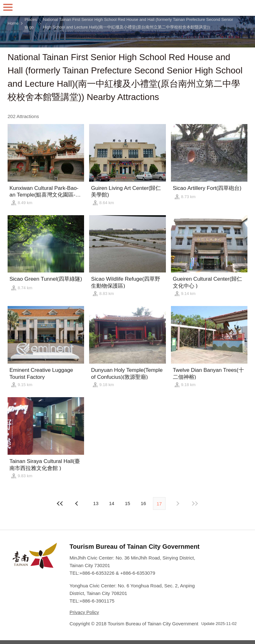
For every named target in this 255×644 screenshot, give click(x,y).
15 (128, 503)
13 (96, 503)
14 (112, 503)
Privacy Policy (84, 612)
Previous (178, 503)
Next (77, 503)
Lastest (195, 503)
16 (143, 503)
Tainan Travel (128, 8)
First (60, 503)
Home (13, 23)
